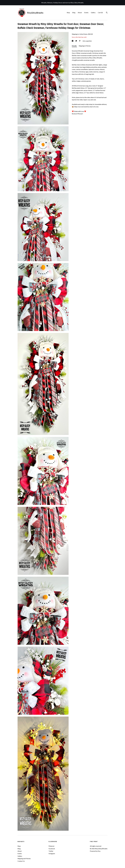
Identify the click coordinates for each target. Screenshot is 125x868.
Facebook (52, 849)
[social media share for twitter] (76, 41)
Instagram (52, 853)
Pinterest (51, 846)
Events (86, 13)
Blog (74, 13)
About (80, 13)
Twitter (51, 851)
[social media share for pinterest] (80, 41)
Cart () (100, 13)
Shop (68, 13)
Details (74, 46)
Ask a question (87, 41)
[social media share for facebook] (73, 41)
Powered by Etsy (95, 851)
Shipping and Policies (24, 858)
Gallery (93, 13)
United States (83, 34)
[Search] (107, 13)
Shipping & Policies (85, 46)
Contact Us (21, 861)
